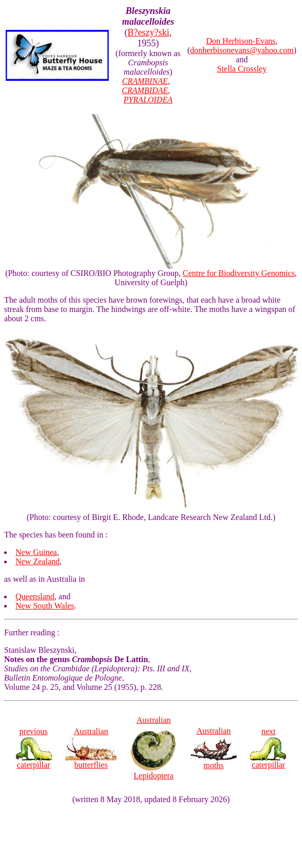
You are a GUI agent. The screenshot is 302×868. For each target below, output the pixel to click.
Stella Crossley (242, 69)
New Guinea (36, 552)
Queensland (35, 596)
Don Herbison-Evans (241, 41)
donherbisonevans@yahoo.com (242, 50)
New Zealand (38, 561)
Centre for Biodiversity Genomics (239, 273)
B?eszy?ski (148, 32)
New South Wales (45, 606)
